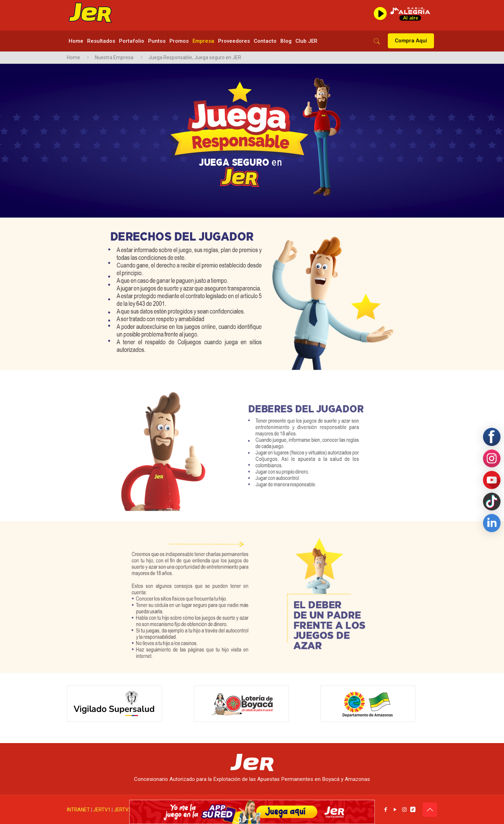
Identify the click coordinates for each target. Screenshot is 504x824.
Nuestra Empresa (114, 57)
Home (73, 57)
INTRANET (78, 810)
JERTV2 (122, 810)
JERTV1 (102, 810)
